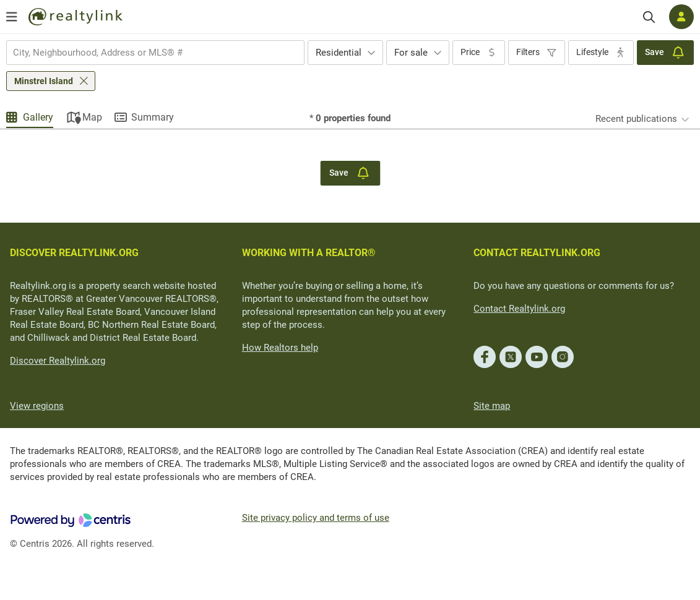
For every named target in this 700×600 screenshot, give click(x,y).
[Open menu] (12, 17)
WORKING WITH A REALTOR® (309, 253)
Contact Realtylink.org (519, 309)
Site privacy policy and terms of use (316, 518)
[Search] (649, 17)
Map (92, 117)
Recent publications (636, 119)
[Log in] (681, 17)
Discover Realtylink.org (58, 361)
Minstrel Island (44, 81)
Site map (492, 406)
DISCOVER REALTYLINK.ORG (74, 253)
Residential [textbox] (339, 53)
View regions (37, 406)
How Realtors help (280, 348)
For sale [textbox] (411, 53)
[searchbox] (148, 53)
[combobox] (155, 53)
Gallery (38, 117)
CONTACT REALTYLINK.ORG (537, 253)
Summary (153, 117)
